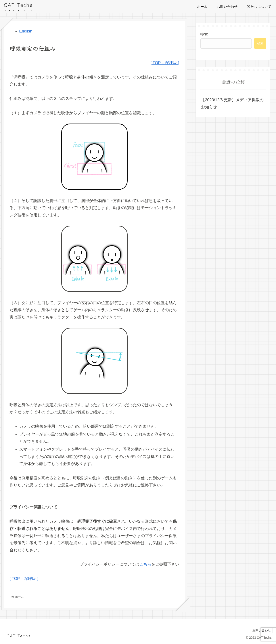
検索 (204, 34)
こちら (145, 564)
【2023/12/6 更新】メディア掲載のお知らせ (232, 103)
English (26, 31)
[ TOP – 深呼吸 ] (165, 63)
